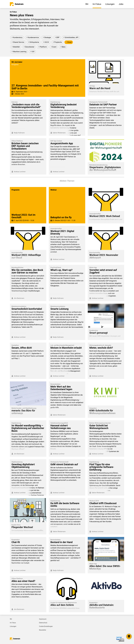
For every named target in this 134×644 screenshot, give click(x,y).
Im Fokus (13, 623)
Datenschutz (43, 623)
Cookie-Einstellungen (46, 626)
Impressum (43, 619)
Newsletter (43, 630)
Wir (11, 619)
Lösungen (13, 626)
